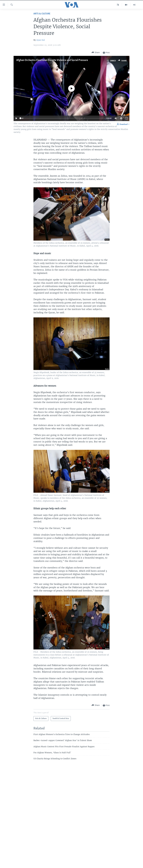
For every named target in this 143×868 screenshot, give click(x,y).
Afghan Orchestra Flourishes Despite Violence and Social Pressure (52, 60)
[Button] (96, 53)
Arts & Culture (42, 14)
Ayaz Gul (41, 40)
